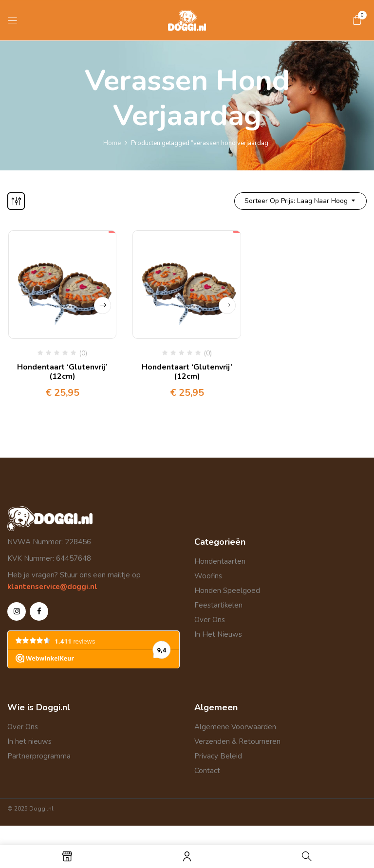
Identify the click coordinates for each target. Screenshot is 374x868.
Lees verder (227, 305)
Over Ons (210, 620)
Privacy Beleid (218, 756)
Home (112, 143)
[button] (357, 20)
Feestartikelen (218, 605)
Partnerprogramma (39, 756)
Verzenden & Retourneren (237, 741)
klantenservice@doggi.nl (52, 587)
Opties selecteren (103, 305)
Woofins (208, 576)
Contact (207, 771)
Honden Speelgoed (227, 591)
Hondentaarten (220, 561)
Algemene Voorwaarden (235, 727)
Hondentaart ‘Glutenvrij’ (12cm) (62, 372)
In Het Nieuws (218, 634)
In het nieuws (29, 741)
